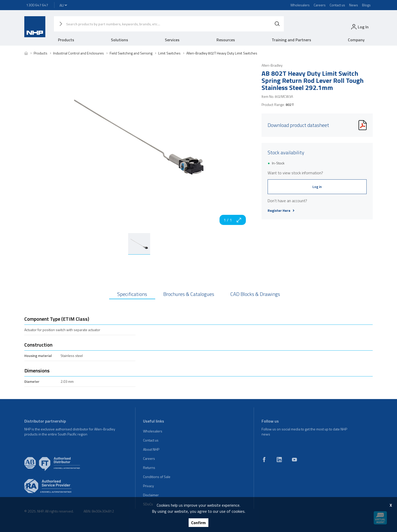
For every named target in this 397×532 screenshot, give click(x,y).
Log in (317, 187)
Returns (149, 468)
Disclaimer (151, 495)
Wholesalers (300, 5)
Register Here (281, 211)
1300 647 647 (37, 5)
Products (66, 40)
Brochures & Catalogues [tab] (189, 294)
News (354, 5)
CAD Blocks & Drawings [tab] (255, 294)
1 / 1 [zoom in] (233, 220)
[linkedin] (279, 460)
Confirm (198, 523)
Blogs (366, 5)
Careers (320, 5)
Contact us (337, 5)
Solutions (120, 40)
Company (356, 40)
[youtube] (294, 460)
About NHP (151, 449)
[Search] (277, 24)
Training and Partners (291, 40)
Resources (226, 40)
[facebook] (264, 460)
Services (172, 40)
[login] (359, 27)
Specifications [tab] (132, 294)
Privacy (148, 486)
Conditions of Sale (157, 477)
